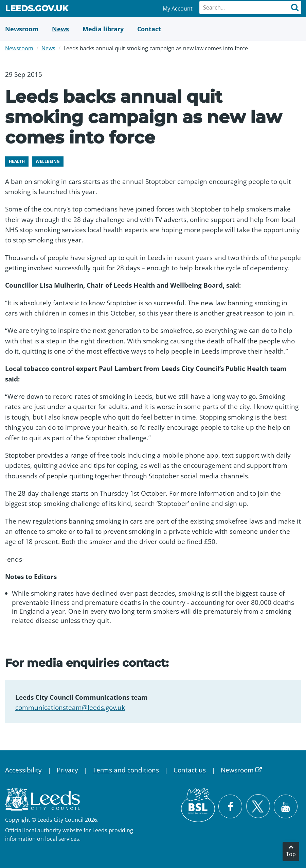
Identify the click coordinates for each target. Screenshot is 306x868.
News (48, 48)
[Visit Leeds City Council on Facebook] (230, 806)
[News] (60, 29)
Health (17, 161)
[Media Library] (103, 29)
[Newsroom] (22, 29)
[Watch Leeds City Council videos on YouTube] (286, 806)
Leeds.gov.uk (37, 10)
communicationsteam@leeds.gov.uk (70, 708)
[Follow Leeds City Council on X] (258, 806)
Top (291, 854)
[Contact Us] (149, 29)
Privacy (67, 770)
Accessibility (23, 770)
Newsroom (19, 48)
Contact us (190, 770)
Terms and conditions (126, 770)
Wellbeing (48, 161)
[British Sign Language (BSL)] (198, 805)
